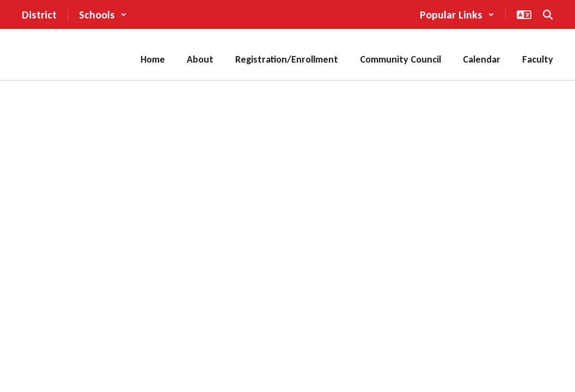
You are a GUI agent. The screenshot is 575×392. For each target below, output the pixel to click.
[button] (103, 15)
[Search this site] (548, 15)
